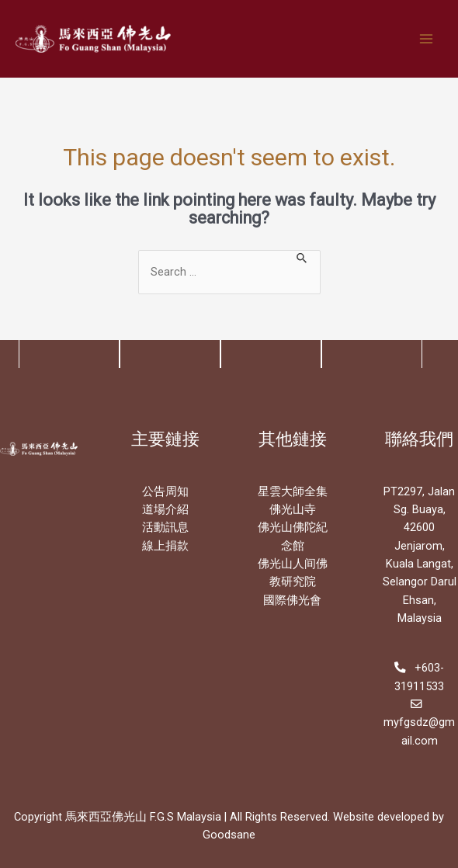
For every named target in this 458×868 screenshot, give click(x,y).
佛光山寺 (293, 509)
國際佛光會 (292, 600)
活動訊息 (165, 527)
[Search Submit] (302, 257)
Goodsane (229, 835)
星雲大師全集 (293, 491)
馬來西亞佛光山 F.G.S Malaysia (143, 817)
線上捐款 (165, 546)
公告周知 (165, 491)
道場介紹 (165, 509)
